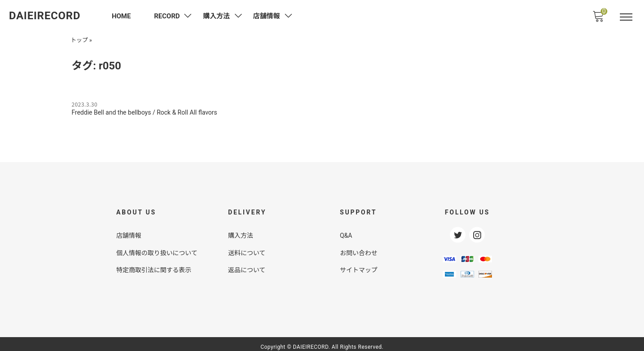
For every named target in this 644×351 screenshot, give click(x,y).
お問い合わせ (359, 248)
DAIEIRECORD (45, 16)
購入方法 (241, 231)
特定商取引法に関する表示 (154, 265)
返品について (247, 265)
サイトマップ (359, 265)
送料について (247, 248)
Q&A (346, 231)
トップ (79, 39)
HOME (121, 16)
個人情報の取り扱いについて (157, 248)
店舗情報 (129, 231)
